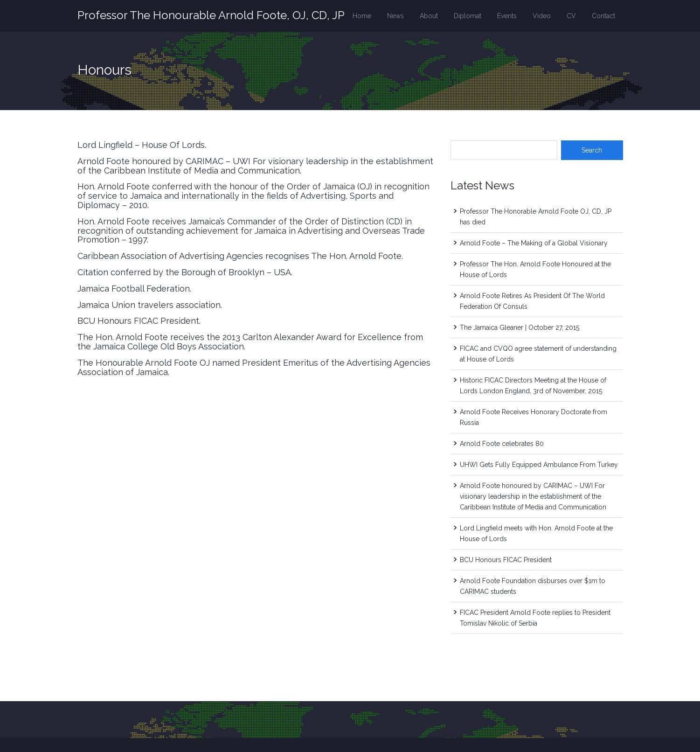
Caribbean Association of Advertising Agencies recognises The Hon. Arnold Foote (239, 256)
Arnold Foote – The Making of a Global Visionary (534, 243)
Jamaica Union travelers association (149, 305)
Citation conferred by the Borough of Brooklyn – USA (184, 272)
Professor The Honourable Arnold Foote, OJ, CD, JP (211, 15)
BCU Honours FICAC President (138, 321)
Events (507, 16)
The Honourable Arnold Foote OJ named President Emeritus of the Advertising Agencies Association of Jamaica (254, 367)
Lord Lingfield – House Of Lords (141, 145)
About (429, 16)
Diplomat (468, 16)
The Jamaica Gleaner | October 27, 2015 (520, 327)
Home (362, 16)
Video (542, 16)
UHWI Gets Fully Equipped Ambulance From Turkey (539, 465)
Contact (603, 16)
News (395, 16)
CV (571, 16)
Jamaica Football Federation (134, 289)
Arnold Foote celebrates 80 (502, 444)
